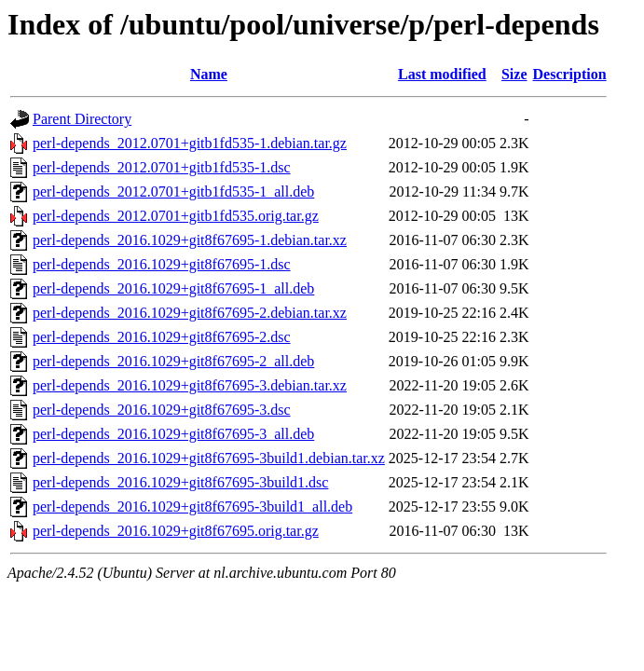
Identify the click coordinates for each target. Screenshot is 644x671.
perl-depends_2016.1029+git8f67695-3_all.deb (173, 434)
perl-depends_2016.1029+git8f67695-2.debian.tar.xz (190, 313)
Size (514, 74)
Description (570, 74)
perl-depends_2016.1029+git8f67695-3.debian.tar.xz (190, 385)
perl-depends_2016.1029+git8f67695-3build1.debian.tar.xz (209, 458)
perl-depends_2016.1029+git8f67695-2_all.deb (173, 361)
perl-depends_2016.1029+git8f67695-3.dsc (162, 410)
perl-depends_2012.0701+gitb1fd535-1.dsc (162, 167)
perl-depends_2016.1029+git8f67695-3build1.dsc (180, 482)
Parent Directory (82, 119)
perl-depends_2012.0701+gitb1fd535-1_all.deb (173, 192)
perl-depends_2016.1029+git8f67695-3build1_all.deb (192, 507)
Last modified (442, 74)
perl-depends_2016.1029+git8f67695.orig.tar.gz (176, 531)
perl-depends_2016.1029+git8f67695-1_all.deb (173, 288)
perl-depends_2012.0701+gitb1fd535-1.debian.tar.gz (190, 143)
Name (209, 74)
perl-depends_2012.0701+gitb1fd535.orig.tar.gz (176, 216)
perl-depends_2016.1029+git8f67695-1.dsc (162, 264)
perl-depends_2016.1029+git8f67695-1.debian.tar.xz (190, 240)
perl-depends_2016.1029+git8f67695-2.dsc (162, 337)
